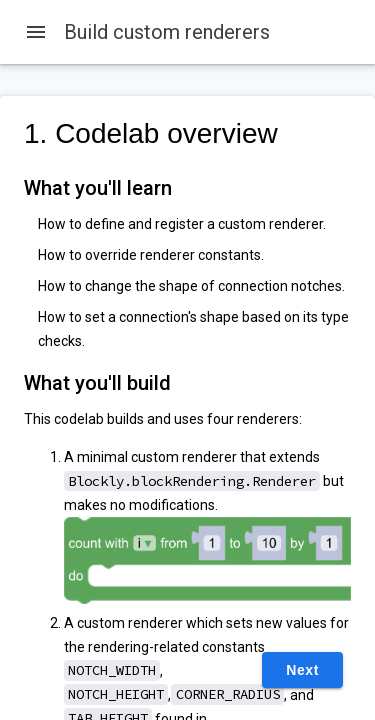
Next (302, 670)
